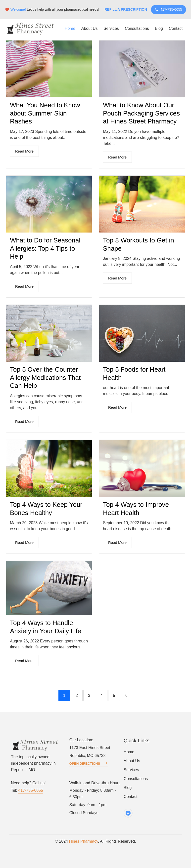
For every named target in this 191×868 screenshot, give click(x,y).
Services (111, 28)
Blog (159, 28)
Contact (176, 28)
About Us (90, 28)
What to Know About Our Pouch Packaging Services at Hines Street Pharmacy (141, 113)
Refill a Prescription (126, 9)
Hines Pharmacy (84, 841)
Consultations (137, 28)
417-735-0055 (168, 9)
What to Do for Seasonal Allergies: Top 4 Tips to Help (45, 248)
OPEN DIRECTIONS (89, 764)
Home (70, 28)
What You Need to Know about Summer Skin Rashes (45, 113)
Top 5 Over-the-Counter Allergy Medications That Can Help (45, 377)
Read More (24, 151)
